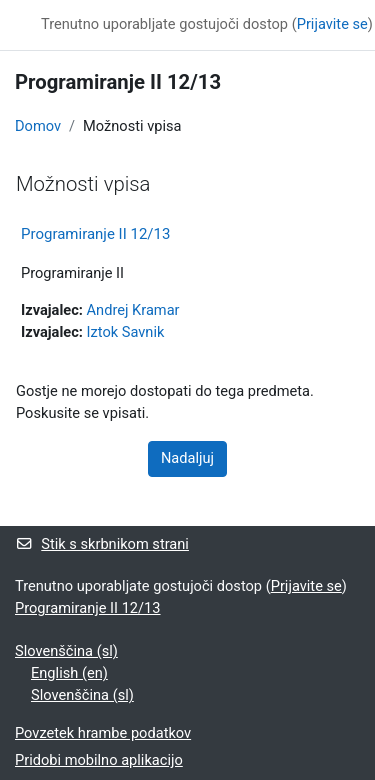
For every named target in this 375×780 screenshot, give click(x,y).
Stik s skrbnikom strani (102, 544)
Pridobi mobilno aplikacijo (99, 760)
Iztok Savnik (126, 332)
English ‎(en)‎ (69, 673)
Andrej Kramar (133, 310)
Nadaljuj (187, 458)
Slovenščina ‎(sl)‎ (66, 651)
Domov (38, 126)
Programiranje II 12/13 (95, 234)
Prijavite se (332, 24)
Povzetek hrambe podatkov (103, 733)
